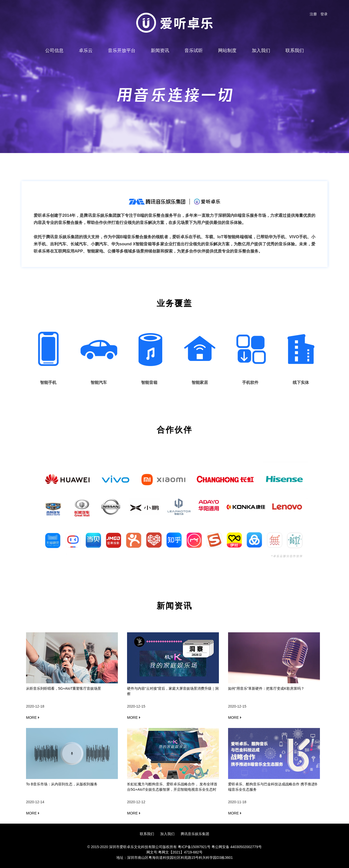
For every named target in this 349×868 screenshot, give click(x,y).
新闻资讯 (160, 51)
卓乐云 (86, 51)
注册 (313, 14)
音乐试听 (194, 51)
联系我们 (295, 51)
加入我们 (261, 51)
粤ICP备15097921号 (194, 847)
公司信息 (54, 51)
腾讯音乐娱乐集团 (195, 834)
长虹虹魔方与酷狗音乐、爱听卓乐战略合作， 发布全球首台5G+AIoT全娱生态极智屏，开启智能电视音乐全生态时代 (172, 789)
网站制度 (227, 51)
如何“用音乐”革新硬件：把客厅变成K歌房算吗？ (266, 688)
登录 (324, 14)
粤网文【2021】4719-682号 (180, 852)
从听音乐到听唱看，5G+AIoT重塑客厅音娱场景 (64, 688)
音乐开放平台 (122, 51)
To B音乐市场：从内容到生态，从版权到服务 (62, 784)
